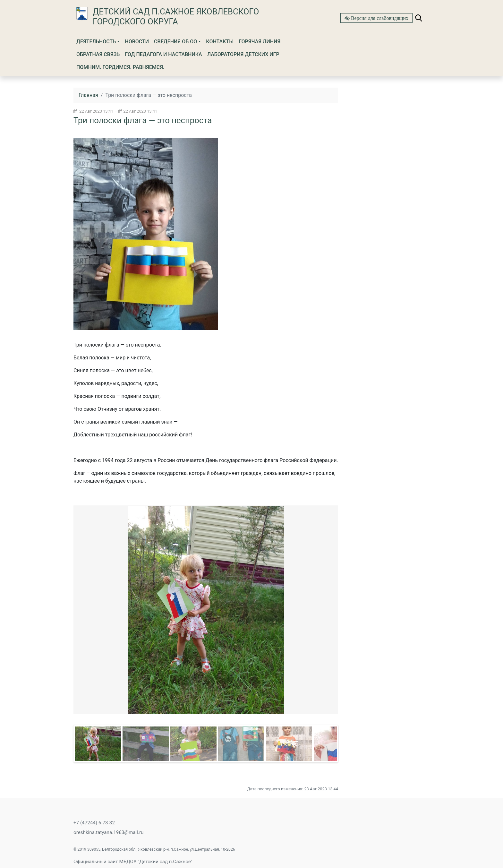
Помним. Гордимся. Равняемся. (120, 67)
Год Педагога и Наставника (163, 54)
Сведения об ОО (175, 42)
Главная (88, 95)
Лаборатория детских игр (243, 54)
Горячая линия (260, 42)
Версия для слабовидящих (379, 18)
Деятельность (96, 42)
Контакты (220, 42)
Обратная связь (98, 54)
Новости (137, 42)
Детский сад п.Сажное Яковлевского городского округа (176, 17)
